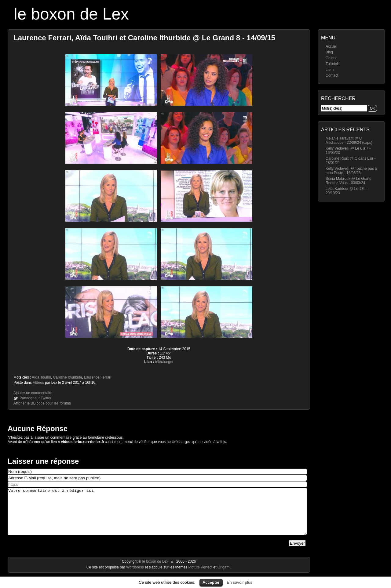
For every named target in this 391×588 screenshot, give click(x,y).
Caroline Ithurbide (68, 377)
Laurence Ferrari (98, 377)
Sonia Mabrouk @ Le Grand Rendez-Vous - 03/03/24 (349, 181)
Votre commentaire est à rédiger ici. (157, 516)
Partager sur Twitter (35, 398)
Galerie (332, 58)
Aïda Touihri (41, 377)
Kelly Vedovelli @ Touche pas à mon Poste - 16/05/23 (351, 171)
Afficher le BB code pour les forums (42, 403)
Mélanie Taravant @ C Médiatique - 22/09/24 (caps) (349, 140)
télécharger (164, 362)
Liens (330, 70)
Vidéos (38, 383)
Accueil (332, 46)
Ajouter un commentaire (33, 393)
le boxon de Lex (71, 14)
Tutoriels (333, 64)
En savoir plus (239, 582)
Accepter (211, 582)
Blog (329, 52)
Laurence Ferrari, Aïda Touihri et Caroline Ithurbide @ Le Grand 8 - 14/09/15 (144, 38)
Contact (332, 75)
